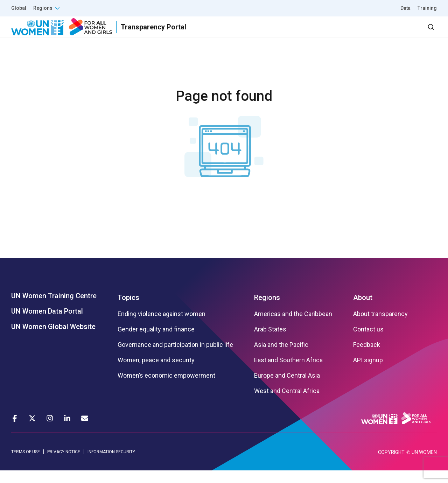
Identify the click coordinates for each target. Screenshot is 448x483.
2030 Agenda (343, 33)
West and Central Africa (287, 404)
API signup (368, 373)
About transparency (380, 327)
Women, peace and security (156, 373)
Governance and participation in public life (175, 357)
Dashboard (397, 33)
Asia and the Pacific (281, 357)
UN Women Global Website (53, 339)
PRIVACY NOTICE (64, 464)
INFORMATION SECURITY (111, 464)
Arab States (270, 342)
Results (259, 33)
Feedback (367, 357)
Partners (297, 33)
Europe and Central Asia (287, 388)
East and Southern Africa (288, 373)
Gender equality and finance (156, 342)
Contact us (368, 342)
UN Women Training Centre (54, 308)
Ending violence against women (162, 327)
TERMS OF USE (26, 464)
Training (427, 8)
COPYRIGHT (391, 465)
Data (405, 8)
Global (19, 8)
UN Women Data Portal (47, 324)
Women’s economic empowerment (166, 388)
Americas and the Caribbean (293, 327)
